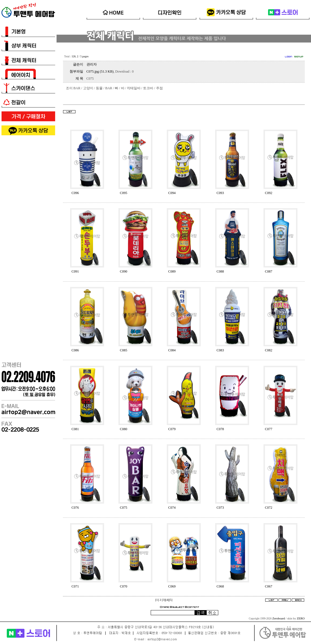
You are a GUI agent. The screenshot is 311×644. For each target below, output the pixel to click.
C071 (75, 586)
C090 (124, 271)
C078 (220, 429)
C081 (75, 429)
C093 (220, 193)
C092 (269, 193)
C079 (172, 429)
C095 (124, 193)
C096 (75, 193)
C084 (172, 350)
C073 (220, 508)
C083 (220, 350)
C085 (124, 350)
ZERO (301, 618)
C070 (124, 586)
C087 (269, 271)
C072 (269, 508)
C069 (172, 586)
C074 (172, 508)
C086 (75, 350)
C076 (75, 508)
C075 (124, 508)
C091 (75, 271)
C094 (172, 193)
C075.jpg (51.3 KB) (100, 71)
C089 (172, 271)
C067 (269, 586)
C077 (269, 429)
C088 (220, 271)
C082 (269, 350)
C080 (124, 429)
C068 (220, 586)
